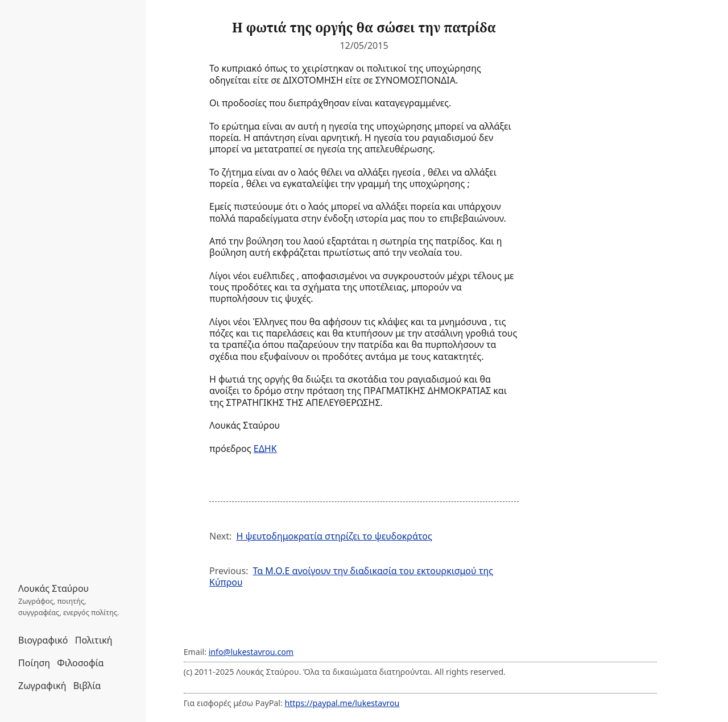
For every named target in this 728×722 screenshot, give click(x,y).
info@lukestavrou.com (251, 652)
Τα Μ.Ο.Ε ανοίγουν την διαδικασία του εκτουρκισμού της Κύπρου (351, 576)
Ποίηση (34, 663)
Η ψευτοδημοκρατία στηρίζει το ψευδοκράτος (334, 536)
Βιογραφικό (43, 640)
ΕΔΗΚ (265, 449)
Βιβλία (87, 686)
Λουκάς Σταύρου (53, 588)
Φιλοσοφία (80, 663)
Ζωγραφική (42, 686)
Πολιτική (94, 640)
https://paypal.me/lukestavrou (342, 703)
